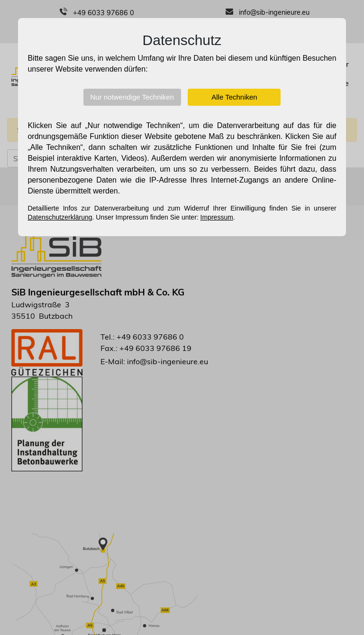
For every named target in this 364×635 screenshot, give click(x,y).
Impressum (217, 217)
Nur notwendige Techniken (132, 97)
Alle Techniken (234, 97)
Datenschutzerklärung (60, 217)
